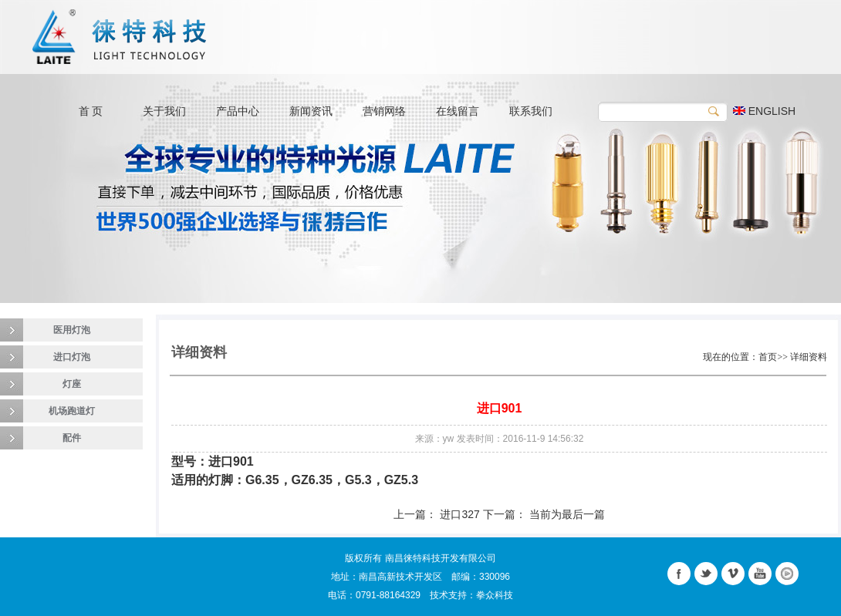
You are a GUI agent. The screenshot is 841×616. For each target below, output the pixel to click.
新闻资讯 (311, 111)
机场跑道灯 (72, 411)
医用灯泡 (72, 330)
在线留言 (458, 111)
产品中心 (238, 111)
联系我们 (531, 111)
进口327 (459, 514)
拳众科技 (495, 595)
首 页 (91, 111)
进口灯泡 (72, 357)
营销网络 (384, 111)
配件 (72, 438)
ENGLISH (764, 111)
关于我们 (164, 111)
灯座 (72, 384)
